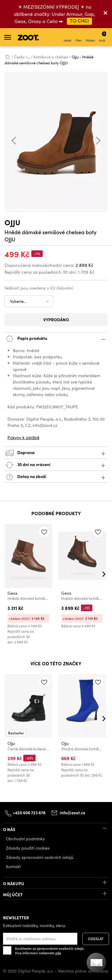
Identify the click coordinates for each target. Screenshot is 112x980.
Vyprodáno (56, 319)
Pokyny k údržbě (23, 437)
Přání (79, 37)
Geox (13, 593)
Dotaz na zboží (56, 477)
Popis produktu (56, 339)
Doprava (56, 453)
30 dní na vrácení (56, 465)
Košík (103, 36)
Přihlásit (90, 37)
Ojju (12, 222)
